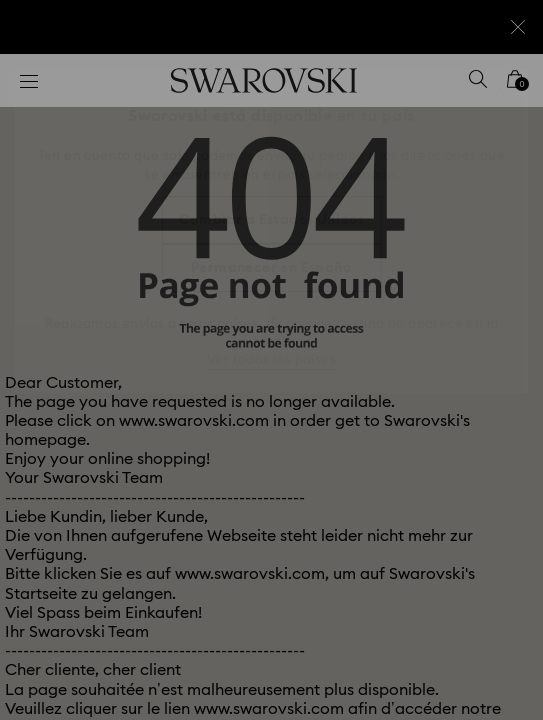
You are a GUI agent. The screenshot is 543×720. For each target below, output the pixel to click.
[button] (500, 90)
